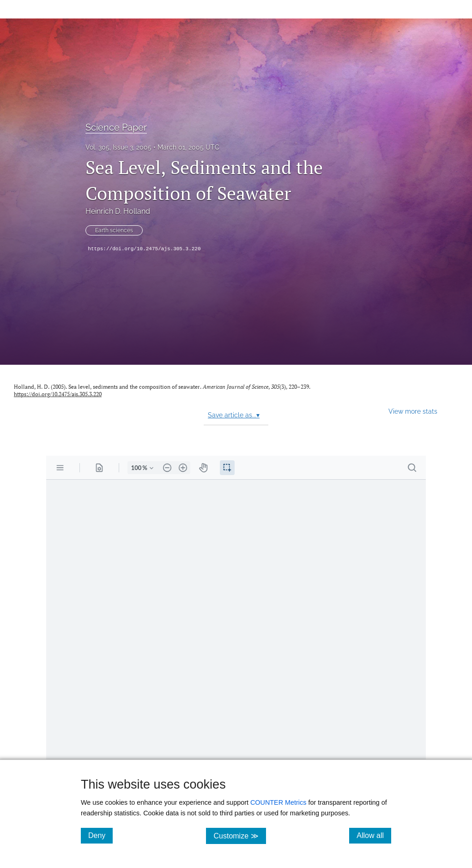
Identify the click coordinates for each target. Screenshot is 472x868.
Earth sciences (114, 230)
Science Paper (116, 127)
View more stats (413, 411)
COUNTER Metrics (278, 802)
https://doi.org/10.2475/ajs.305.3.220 (144, 249)
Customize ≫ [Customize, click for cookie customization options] (239, 835)
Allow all (374, 835)
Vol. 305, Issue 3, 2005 (118, 147)
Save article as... (234, 415)
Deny (100, 835)
